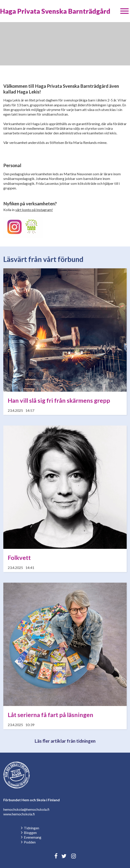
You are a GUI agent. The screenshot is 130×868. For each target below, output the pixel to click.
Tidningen (32, 828)
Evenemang (33, 837)
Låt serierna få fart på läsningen (51, 715)
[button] (124, 11)
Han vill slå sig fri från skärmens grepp (59, 400)
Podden (30, 842)
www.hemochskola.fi (19, 814)
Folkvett (19, 558)
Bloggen (30, 833)
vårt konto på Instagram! (34, 210)
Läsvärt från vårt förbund (43, 259)
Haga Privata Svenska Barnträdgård (55, 11)
